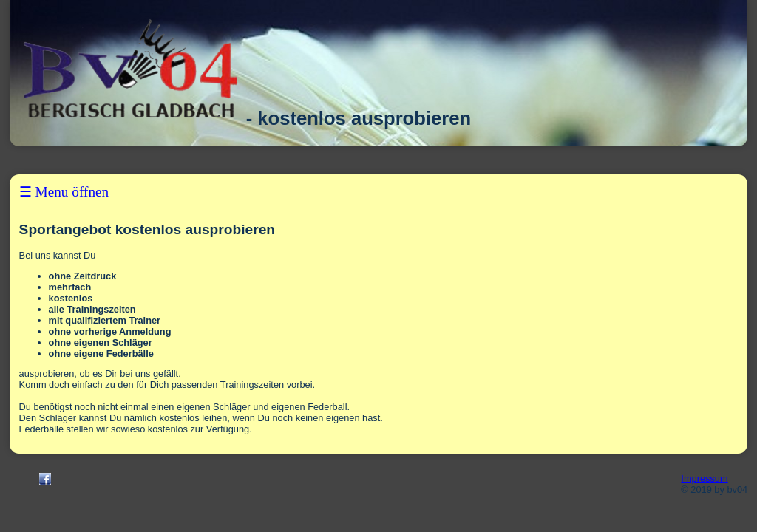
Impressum (704, 478)
